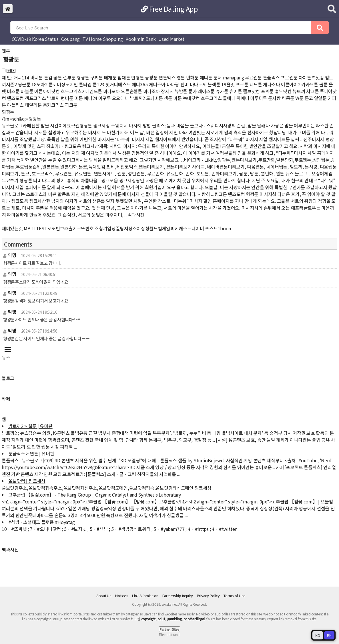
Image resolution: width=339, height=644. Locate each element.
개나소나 (271, 84)
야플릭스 (15, 105)
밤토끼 (53, 98)
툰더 (217, 77)
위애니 (243, 98)
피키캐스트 (181, 228)
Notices (121, 596)
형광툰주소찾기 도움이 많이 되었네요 (36, 282)
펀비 (185, 84)
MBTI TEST (35, 228)
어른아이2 (291, 84)
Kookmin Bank (141, 39)
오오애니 (120, 98)
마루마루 (259, 98)
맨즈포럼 (15, 98)
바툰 (177, 98)
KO (318, 635)
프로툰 (242, 84)
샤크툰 (312, 91)
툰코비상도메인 (63, 84)
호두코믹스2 (72, 91)
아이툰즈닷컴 (311, 77)
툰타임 (85, 84)
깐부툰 (69, 77)
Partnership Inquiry (178, 596)
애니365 (140, 84)
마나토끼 (198, 84)
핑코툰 (71, 105)
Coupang (70, 39)
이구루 (105, 98)
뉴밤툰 (181, 91)
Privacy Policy (208, 596)
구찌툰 (97, 77)
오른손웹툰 (131, 91)
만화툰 (192, 77)
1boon (225, 228)
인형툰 (137, 77)
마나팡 (173, 84)
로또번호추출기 (62, 228)
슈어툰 (236, 91)
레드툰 (256, 84)
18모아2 (39, 84)
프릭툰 (267, 91)
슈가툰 (222, 91)
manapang (234, 77)
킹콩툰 (288, 98)
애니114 (21, 77)
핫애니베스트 (118, 84)
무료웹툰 (253, 77)
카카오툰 (310, 84)
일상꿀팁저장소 (122, 228)
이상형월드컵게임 (153, 228)
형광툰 (83, 77)
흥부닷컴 (283, 91)
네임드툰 (94, 91)
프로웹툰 (289, 77)
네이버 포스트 (205, 228)
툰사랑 (274, 98)
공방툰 (151, 77)
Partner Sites (169, 629)
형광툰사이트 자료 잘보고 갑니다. (32, 263)
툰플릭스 (271, 77)
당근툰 (24, 84)
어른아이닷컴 (47, 91)
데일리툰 (33, 105)
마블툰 (27, 91)
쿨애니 (229, 98)
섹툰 (168, 98)
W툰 (299, 98)
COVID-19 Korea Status (35, 39)
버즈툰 (13, 91)
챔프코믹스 (35, 98)
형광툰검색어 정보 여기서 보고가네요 (36, 301)
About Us (104, 596)
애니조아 (157, 84)
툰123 (98, 84)
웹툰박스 (167, 77)
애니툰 (206, 77)
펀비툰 (67, 98)
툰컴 (48, 77)
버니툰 (37, 77)
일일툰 (320, 98)
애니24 (90, 98)
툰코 (309, 98)
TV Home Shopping (102, 39)
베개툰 (110, 77)
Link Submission (145, 596)
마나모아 (112, 91)
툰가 (193, 91)
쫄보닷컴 (251, 91)
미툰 (78, 98)
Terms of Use (234, 596)
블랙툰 (214, 84)
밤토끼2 (137, 98)
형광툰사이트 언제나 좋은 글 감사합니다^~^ (42, 319)
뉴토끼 (299, 91)
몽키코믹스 (53, 105)
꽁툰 (58, 77)
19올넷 (228, 84)
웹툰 (6, 51)
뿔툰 (323, 84)
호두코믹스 (211, 98)
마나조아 (152, 91)
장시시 (167, 91)
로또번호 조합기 (92, 228)
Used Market (171, 39)
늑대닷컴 (191, 98)
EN (329, 635)
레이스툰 (206, 91)
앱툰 (181, 77)
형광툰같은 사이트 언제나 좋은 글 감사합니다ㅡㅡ (46, 338)
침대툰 (124, 77)
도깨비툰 (154, 98)
